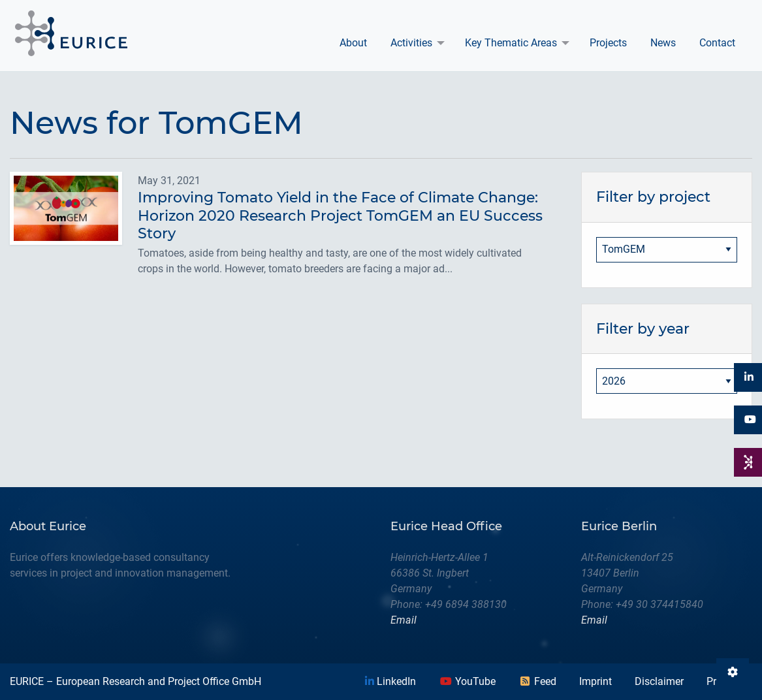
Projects (608, 43)
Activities (411, 43)
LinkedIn (390, 681)
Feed (537, 681)
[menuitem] (353, 43)
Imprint (595, 681)
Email (404, 620)
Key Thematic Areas (511, 43)
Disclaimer (659, 681)
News (663, 43)
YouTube (468, 681)
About (353, 43)
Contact (717, 43)
